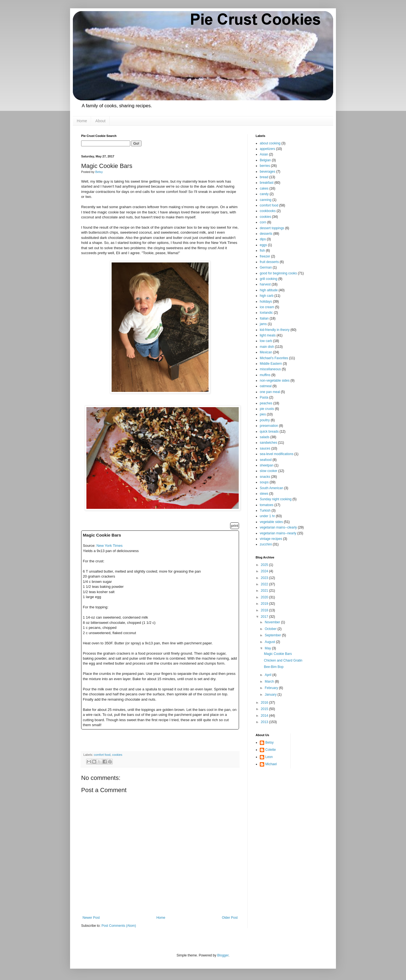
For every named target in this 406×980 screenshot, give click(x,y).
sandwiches (268, 443)
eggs (263, 245)
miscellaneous (270, 369)
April (268, 675)
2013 (265, 722)
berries (265, 166)
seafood (266, 460)
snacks (265, 477)
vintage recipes (271, 539)
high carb (267, 296)
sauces (265, 448)
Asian (264, 154)
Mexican (266, 352)
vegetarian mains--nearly (278, 533)
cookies (117, 755)
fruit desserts (269, 262)
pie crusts (267, 409)
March (270, 682)
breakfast (267, 183)
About (100, 121)
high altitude (269, 290)
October (271, 629)
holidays (266, 302)
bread (264, 177)
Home (82, 121)
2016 (265, 703)
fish (262, 251)
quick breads (269, 432)
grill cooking (268, 279)
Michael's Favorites (274, 358)
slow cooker (268, 471)
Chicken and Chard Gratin (283, 660)
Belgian (265, 160)
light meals (268, 335)
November (273, 622)
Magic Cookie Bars (278, 654)
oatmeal (266, 386)
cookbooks (268, 211)
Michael (271, 764)
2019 (265, 604)
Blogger (223, 955)
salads (265, 437)
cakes (264, 188)
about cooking (270, 143)
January (271, 695)
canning (266, 200)
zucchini (266, 544)
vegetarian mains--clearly (278, 527)
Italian (264, 318)
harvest (265, 284)
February (272, 688)
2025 (265, 565)
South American (272, 488)
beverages (268, 172)
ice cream (267, 307)
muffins (265, 375)
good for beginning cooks (278, 273)
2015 (265, 709)
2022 (265, 584)
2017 (265, 617)
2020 (265, 597)
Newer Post (91, 918)
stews (264, 494)
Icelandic (266, 313)
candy (264, 194)
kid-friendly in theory (275, 330)
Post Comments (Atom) (119, 926)
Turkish (265, 511)
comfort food (102, 755)
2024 (265, 571)
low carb (266, 341)
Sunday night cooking (276, 499)
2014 (265, 716)
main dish (267, 347)
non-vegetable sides (275, 381)
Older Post (230, 918)
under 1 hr (267, 516)
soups (264, 482)
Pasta (264, 397)
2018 (265, 610)
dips (263, 239)
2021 (265, 591)
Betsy (269, 742)
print (235, 526)
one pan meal (270, 392)
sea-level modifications (277, 454)
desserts (266, 234)
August (270, 642)
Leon (269, 757)
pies (263, 414)
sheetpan (267, 465)
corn (263, 222)
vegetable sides (271, 522)
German (266, 267)
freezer (265, 256)
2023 (265, 578)
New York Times (110, 546)
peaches (266, 403)
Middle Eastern (271, 364)
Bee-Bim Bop (274, 667)
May (268, 648)
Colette (271, 750)
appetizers (267, 149)
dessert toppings (272, 228)
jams (263, 324)
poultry (265, 420)
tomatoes (267, 505)
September (273, 635)
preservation (269, 426)
